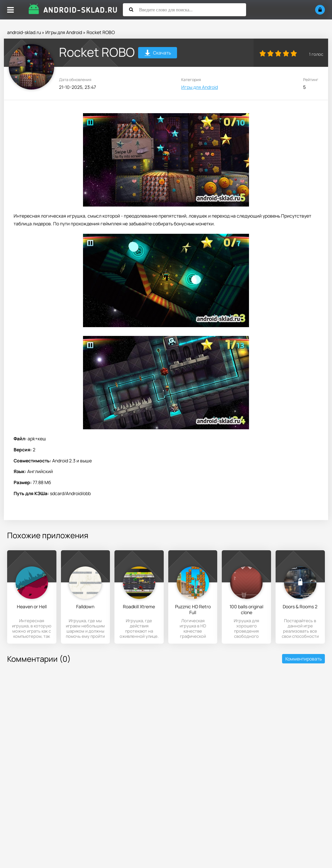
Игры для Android (64, 32)
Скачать (158, 54)
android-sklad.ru (24, 32)
